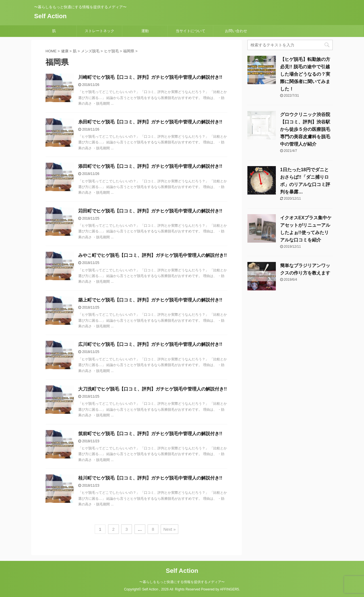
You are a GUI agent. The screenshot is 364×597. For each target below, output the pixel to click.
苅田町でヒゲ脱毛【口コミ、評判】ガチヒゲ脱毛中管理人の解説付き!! (150, 211)
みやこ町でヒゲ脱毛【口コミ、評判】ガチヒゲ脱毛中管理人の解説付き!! (153, 255)
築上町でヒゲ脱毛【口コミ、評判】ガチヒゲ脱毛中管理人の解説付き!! (150, 300)
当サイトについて (191, 31)
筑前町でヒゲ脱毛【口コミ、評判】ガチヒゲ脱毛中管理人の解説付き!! (150, 434)
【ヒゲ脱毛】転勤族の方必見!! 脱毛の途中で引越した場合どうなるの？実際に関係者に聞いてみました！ (305, 74)
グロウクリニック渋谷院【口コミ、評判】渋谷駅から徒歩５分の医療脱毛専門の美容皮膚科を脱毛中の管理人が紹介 (305, 129)
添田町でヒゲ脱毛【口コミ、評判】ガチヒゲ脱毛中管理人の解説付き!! (150, 166)
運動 (145, 31)
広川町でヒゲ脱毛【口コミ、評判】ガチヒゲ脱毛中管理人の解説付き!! (150, 344)
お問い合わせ (236, 31)
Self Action (50, 16)
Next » (169, 529)
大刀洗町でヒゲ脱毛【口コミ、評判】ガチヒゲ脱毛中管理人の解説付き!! (153, 389)
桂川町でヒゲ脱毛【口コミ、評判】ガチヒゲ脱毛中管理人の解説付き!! (150, 478)
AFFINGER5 (229, 589)
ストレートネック (100, 31)
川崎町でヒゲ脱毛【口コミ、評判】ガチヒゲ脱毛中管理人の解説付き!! (150, 77)
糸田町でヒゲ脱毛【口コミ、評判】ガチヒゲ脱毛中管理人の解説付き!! (150, 122)
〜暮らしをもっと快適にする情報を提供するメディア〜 (182, 582)
